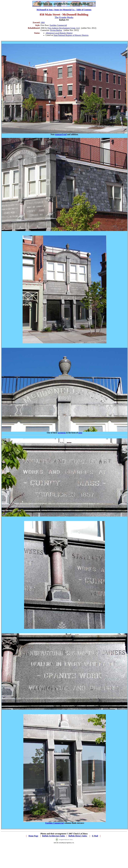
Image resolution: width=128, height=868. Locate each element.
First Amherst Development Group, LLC (64, 28)
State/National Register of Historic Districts (71, 35)
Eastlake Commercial (58, 25)
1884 (43, 23)
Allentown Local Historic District (59, 33)
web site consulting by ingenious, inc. (64, 842)
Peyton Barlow (56, 30)
